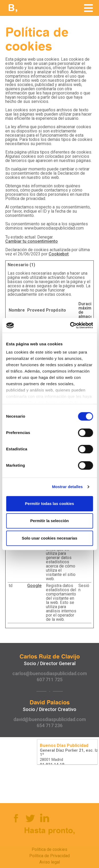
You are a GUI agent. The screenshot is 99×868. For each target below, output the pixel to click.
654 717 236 (50, 726)
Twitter (30, 818)
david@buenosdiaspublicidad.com (50, 719)
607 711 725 (50, 680)
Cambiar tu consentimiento (32, 241)
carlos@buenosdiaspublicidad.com (50, 674)
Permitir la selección (50, 521)
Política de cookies (49, 849)
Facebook (16, 818)
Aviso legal (50, 862)
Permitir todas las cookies (50, 504)
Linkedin (44, 818)
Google (34, 586)
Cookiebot (59, 254)
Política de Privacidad (49, 856)
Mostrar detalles (67, 487)
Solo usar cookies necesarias (49, 538)
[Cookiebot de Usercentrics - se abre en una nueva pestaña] (70, 325)
